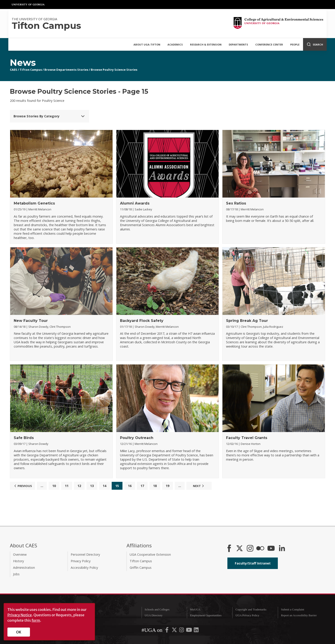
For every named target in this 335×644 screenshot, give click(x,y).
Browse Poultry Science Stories (114, 70)
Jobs (16, 574)
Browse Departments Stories (66, 70)
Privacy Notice (20, 615)
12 (79, 486)
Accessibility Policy (84, 568)
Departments (238, 44)
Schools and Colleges (157, 610)
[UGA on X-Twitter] (175, 631)
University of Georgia (28, 5)
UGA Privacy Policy (247, 615)
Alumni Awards (135, 203)
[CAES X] (240, 549)
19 (167, 486)
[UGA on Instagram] (182, 631)
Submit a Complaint (293, 610)
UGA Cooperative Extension (150, 554)
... (42, 486)
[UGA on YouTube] (189, 631)
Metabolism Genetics (34, 203)
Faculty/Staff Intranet (253, 563)
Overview (20, 554)
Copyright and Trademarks (251, 610)
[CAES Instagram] (250, 549)
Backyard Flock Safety (142, 321)
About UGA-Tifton (147, 44)
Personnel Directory (85, 554)
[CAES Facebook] (229, 549)
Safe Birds (24, 438)
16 (130, 486)
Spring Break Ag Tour (247, 321)
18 (155, 486)
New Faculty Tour (31, 321)
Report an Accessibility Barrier (299, 615)
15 (117, 486)
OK (19, 632)
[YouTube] (271, 549)
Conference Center (269, 44)
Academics (175, 44)
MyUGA (195, 610)
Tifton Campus (31, 70)
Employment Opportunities (206, 615)
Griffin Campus (141, 568)
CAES (14, 70)
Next (199, 486)
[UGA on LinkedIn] (196, 631)
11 (67, 486)
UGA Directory (153, 615)
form (36, 620)
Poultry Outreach (137, 438)
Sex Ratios (236, 203)
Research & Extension (206, 44)
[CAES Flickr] (260, 549)
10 (54, 486)
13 (92, 486)
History (18, 561)
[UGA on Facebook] (167, 631)
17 (142, 486)
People (295, 44)
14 (104, 486)
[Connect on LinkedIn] (282, 549)
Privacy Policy (81, 561)
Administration (24, 568)
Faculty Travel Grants (247, 438)
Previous (22, 486)
